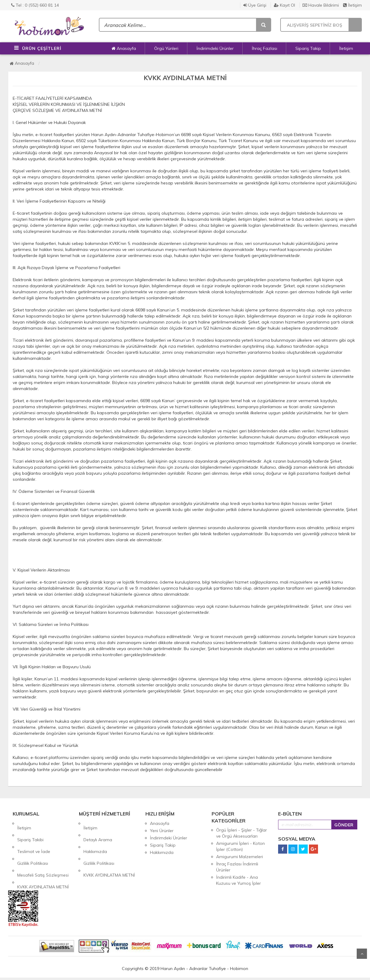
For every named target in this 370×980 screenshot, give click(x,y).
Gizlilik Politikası (33, 845)
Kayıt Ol (284, 5)
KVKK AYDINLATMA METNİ (43, 860)
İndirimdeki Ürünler (215, 48)
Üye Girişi (255, 5)
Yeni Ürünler (162, 831)
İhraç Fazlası (265, 48)
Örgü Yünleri (166, 48)
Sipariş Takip (308, 48)
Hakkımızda (95, 838)
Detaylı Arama (98, 831)
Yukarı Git (362, 954)
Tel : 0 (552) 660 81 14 (35, 5)
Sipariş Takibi (30, 831)
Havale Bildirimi (321, 5)
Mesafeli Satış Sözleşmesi (43, 852)
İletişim (352, 5)
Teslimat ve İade (34, 838)
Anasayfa (124, 48)
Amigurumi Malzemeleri (240, 857)
